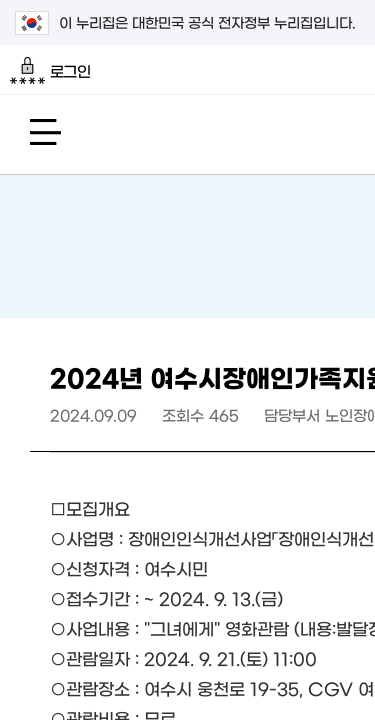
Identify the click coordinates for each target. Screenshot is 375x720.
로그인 (50, 71)
